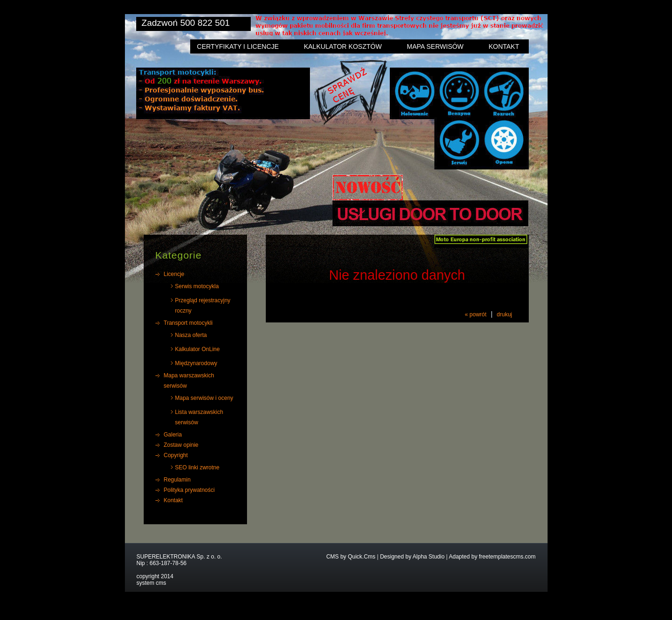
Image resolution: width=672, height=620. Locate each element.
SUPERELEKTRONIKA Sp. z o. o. (179, 557)
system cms (151, 583)
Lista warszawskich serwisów (199, 417)
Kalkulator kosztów (343, 46)
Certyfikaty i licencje (238, 46)
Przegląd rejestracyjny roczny (203, 306)
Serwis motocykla (197, 286)
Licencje (174, 274)
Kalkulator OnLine (197, 349)
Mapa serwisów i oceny (204, 398)
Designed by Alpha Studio (412, 557)
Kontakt (504, 46)
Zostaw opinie (181, 445)
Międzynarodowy (196, 363)
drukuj (505, 314)
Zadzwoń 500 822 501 (185, 23)
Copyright (176, 455)
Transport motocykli (188, 323)
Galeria (173, 435)
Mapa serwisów (435, 46)
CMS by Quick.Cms (351, 557)
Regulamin (177, 480)
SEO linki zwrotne (197, 467)
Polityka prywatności (189, 490)
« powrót (476, 314)
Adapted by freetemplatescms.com (492, 557)
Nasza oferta (191, 335)
